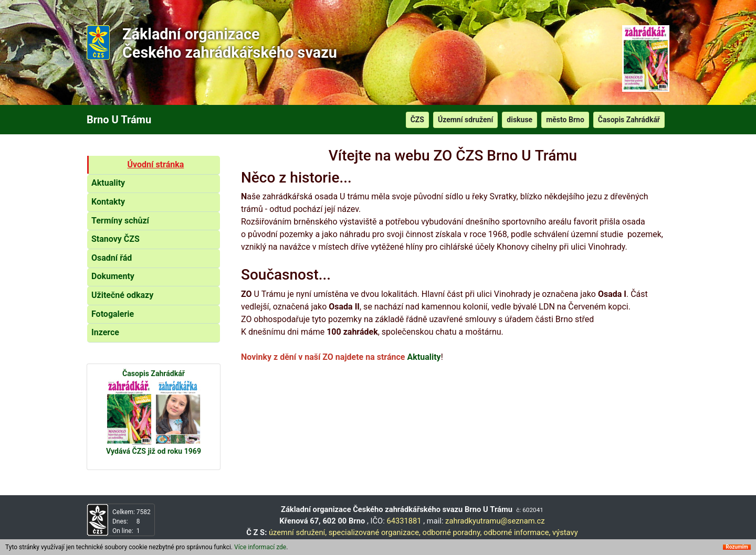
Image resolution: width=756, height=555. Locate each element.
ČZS (417, 120)
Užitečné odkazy (122, 295)
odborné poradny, (452, 532)
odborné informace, (517, 532)
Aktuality (108, 183)
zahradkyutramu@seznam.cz (495, 521)
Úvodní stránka (156, 164)
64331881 (405, 521)
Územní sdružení (465, 120)
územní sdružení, (298, 532)
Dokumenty (113, 276)
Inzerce (105, 332)
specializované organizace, (375, 532)
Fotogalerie (113, 314)
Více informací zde (260, 547)
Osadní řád (112, 258)
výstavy (565, 532)
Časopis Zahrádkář (629, 120)
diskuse (519, 120)
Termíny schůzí (120, 221)
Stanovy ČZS (115, 239)
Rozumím (737, 547)
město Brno (565, 120)
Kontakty (108, 202)
